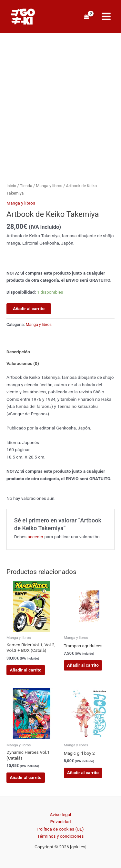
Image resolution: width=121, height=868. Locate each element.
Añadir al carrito (29, 308)
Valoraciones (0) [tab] (23, 363)
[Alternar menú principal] (106, 17)
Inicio (11, 186)
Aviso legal (61, 814)
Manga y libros (49, 186)
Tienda (26, 186)
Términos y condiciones (60, 836)
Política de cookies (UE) (61, 829)
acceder (35, 537)
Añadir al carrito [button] (25, 670)
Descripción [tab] (18, 352)
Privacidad (61, 822)
